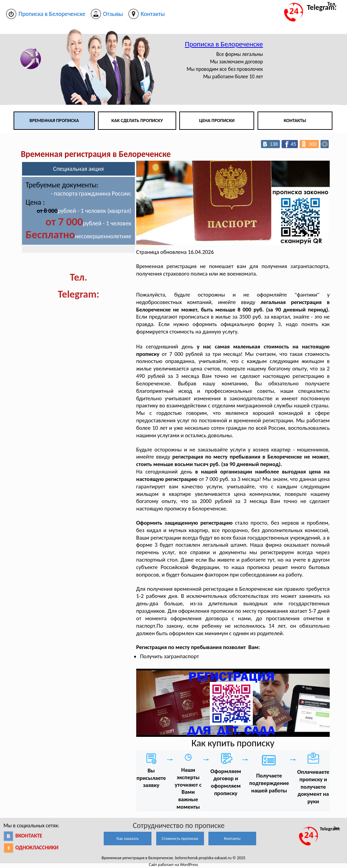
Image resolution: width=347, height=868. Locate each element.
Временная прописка (54, 120)
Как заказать (128, 838)
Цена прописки (217, 120)
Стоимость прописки (180, 838)
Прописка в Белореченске (224, 44)
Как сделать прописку (137, 120)
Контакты (295, 120)
